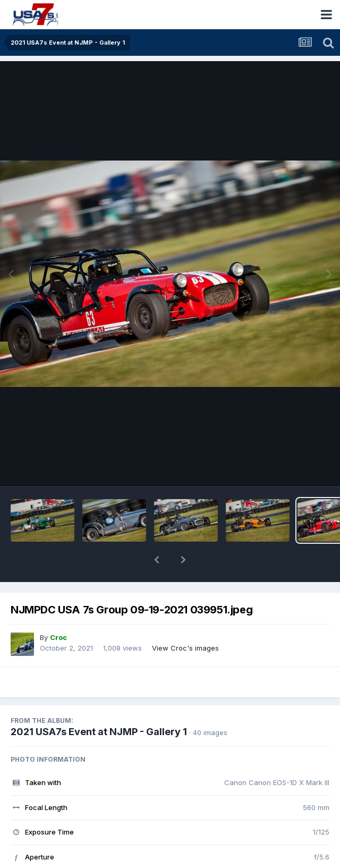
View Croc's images (185, 620)
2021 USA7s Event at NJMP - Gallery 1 (99, 704)
